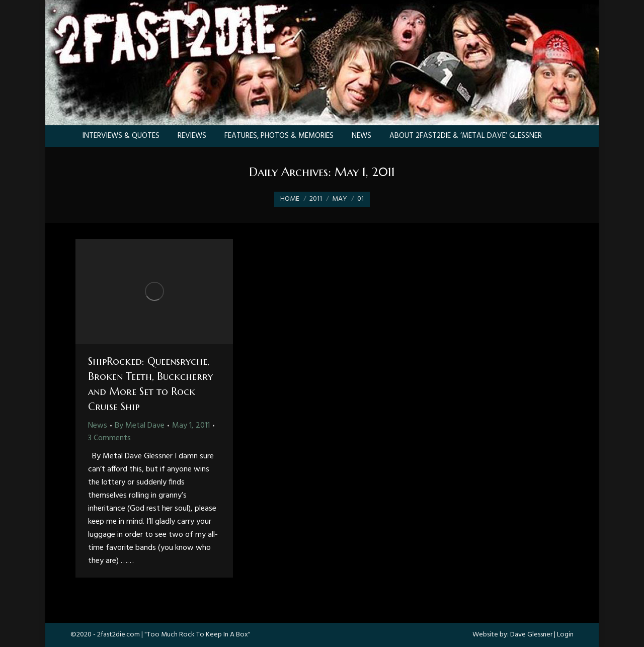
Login (565, 635)
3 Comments (109, 438)
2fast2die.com (118, 635)
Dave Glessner (531, 635)
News (98, 426)
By (140, 426)
